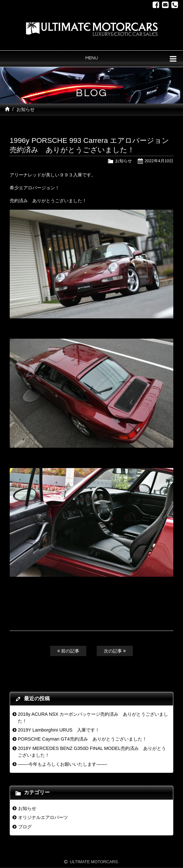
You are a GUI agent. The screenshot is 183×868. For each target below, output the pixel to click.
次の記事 (115, 651)
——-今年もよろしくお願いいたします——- (63, 764)
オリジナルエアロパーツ (43, 817)
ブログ (25, 827)
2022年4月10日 (159, 161)
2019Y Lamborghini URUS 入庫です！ (59, 730)
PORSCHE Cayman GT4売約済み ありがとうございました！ (82, 739)
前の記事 (68, 651)
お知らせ (26, 109)
